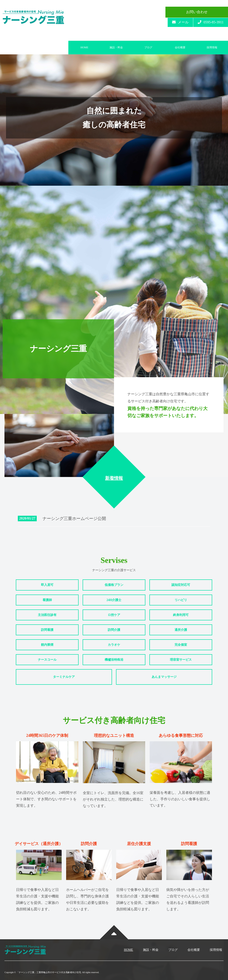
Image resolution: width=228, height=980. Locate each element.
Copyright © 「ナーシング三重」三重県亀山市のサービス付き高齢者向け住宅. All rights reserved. (52, 972)
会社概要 (180, 47)
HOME (84, 47)
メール (180, 22)
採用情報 (212, 47)
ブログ (148, 47)
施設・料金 (116, 47)
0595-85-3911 (211, 22)
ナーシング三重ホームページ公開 (75, 519)
